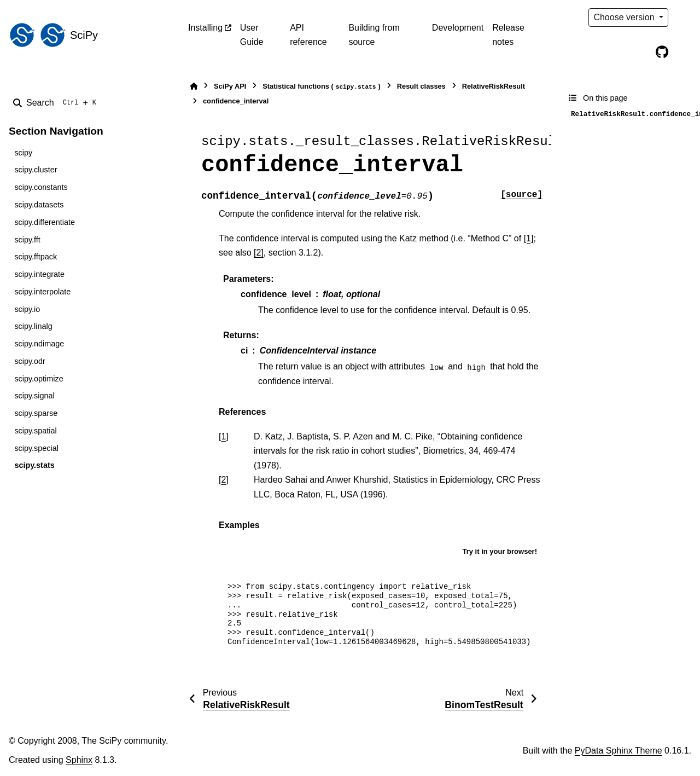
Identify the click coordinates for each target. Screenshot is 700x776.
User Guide (252, 35)
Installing (205, 28)
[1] (529, 238)
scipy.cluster (36, 170)
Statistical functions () (322, 87)
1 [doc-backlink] (223, 436)
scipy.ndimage (39, 344)
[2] (259, 253)
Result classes (421, 86)
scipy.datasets (39, 205)
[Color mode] (685, 18)
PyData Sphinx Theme (619, 751)
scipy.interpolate (42, 292)
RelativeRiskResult (494, 86)
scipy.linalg (33, 326)
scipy (23, 153)
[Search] (57, 103)
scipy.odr (30, 361)
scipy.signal (34, 396)
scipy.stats (34, 465)
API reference (308, 35)
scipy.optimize (39, 379)
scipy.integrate (39, 274)
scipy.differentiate (45, 222)
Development (458, 28)
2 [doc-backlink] (223, 480)
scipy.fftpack (36, 257)
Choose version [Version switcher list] (625, 17)
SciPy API (230, 86)
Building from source (374, 35)
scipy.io (27, 309)
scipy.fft (27, 240)
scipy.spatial (35, 431)
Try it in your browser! (500, 551)
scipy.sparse (36, 413)
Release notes (508, 35)
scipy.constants (41, 187)
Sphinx (79, 760)
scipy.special (36, 448)
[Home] (194, 86)
